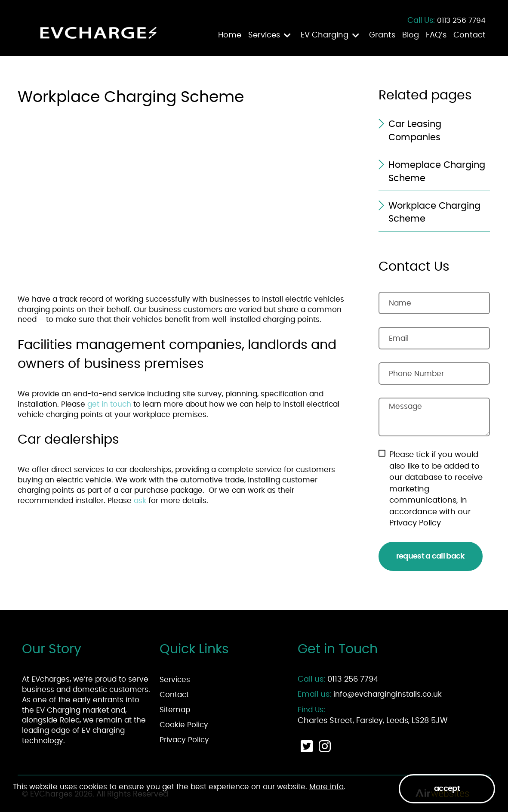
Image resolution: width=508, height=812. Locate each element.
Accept (447, 789)
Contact (470, 35)
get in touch (109, 404)
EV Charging (325, 35)
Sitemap (175, 710)
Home (230, 35)
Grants (382, 35)
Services (264, 35)
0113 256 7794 (461, 20)
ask (141, 501)
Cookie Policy (184, 725)
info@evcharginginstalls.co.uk (388, 694)
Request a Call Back (431, 556)
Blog (411, 35)
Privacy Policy (415, 523)
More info (326, 787)
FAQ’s (436, 35)
